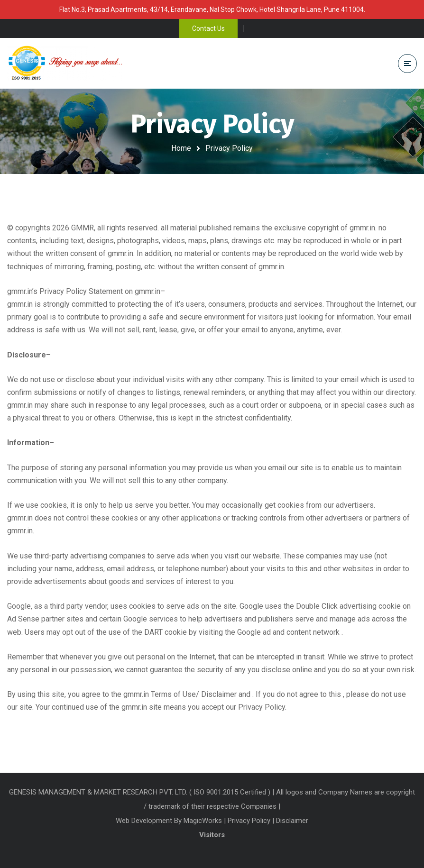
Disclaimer (292, 821)
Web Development (145, 821)
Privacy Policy (249, 821)
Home (181, 148)
